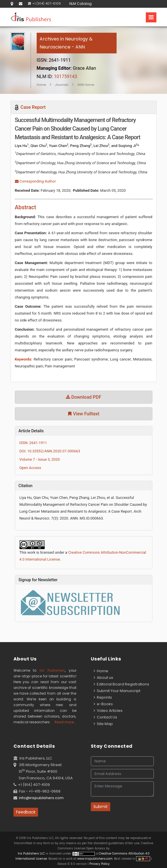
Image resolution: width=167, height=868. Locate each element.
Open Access (30, 468)
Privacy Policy (99, 864)
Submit (101, 807)
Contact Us (105, 717)
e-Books (103, 704)
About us (103, 678)
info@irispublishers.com (41, 798)
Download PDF (84, 397)
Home (41, 85)
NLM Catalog (80, 4)
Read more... (66, 722)
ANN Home (86, 85)
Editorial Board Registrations (121, 684)
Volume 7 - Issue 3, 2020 (40, 459)
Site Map (103, 724)
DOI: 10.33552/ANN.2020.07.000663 (50, 451)
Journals (62, 85)
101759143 (57, 76)
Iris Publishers (52, 670)
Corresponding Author (35, 181)
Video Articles (108, 711)
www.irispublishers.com (95, 859)
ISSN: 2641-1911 (33, 443)
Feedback (26, 812)
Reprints (103, 697)
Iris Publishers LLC (32, 854)
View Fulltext (83, 414)
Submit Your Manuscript (117, 691)
